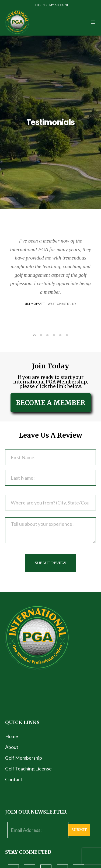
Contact (14, 779)
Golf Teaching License (28, 769)
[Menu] (92, 22)
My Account (59, 5)
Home (12, 736)
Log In (40, 5)
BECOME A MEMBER (51, 403)
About (12, 747)
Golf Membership (24, 758)
